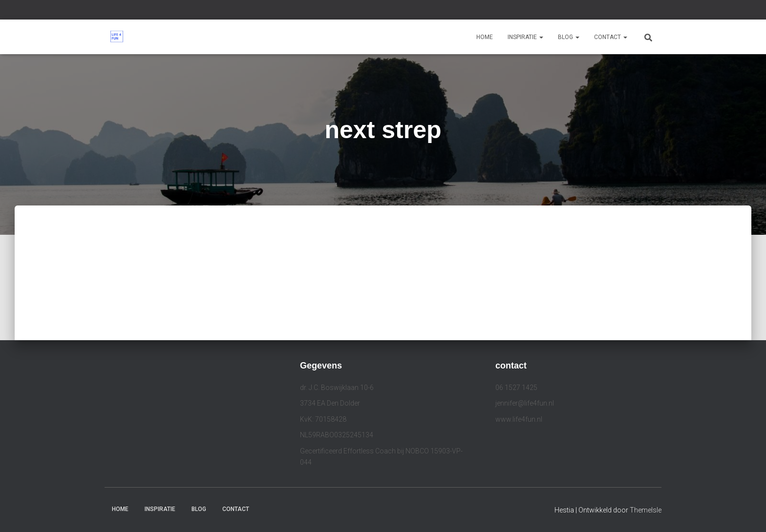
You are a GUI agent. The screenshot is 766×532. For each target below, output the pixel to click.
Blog (569, 37)
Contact (611, 37)
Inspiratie (525, 37)
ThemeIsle (646, 510)
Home (485, 37)
